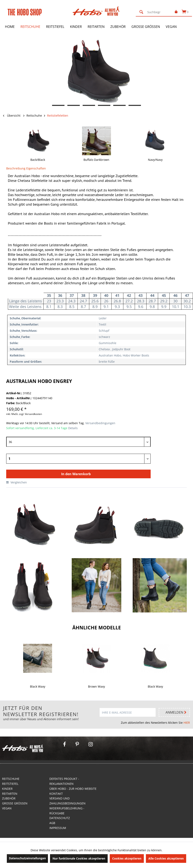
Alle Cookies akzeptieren (166, 858)
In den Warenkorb (76, 474)
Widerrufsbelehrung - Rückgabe (67, 811)
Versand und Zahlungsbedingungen (67, 801)
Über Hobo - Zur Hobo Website (73, 789)
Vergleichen (17, 482)
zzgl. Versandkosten (30, 414)
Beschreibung (16, 168)
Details (73, 428)
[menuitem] (153, 12)
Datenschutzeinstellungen (27, 858)
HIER (187, 723)
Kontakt (56, 794)
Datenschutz (60, 818)
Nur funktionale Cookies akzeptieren (79, 858)
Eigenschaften (36, 168)
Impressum (58, 828)
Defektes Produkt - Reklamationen (64, 781)
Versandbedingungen (100, 423)
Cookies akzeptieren (127, 858)
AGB (52, 823)
